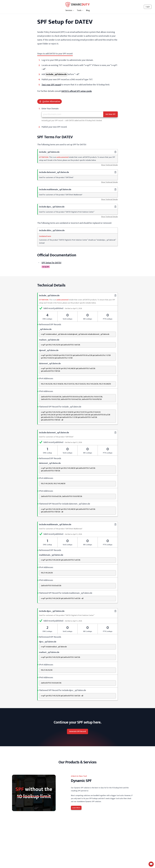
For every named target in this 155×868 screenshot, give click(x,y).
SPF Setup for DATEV (51, 263)
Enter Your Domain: (50, 109)
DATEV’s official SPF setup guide (77, 91)
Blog (88, 10)
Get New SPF (110, 114)
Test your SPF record (51, 85)
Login (148, 7)
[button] (151, 864)
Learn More (76, 808)
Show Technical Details (109, 165)
